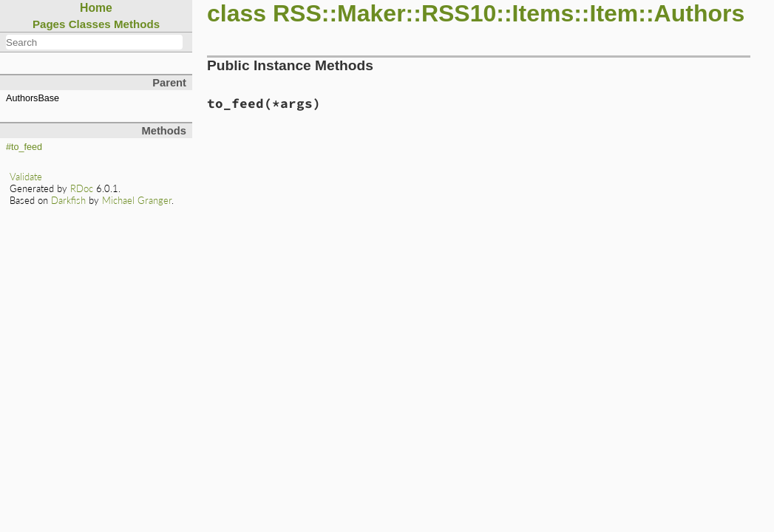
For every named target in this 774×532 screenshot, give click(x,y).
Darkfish (68, 200)
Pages (49, 24)
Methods (137, 24)
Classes (90, 24)
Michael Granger (137, 200)
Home (96, 8)
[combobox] (94, 42)
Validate (26, 177)
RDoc (82, 188)
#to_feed (24, 147)
